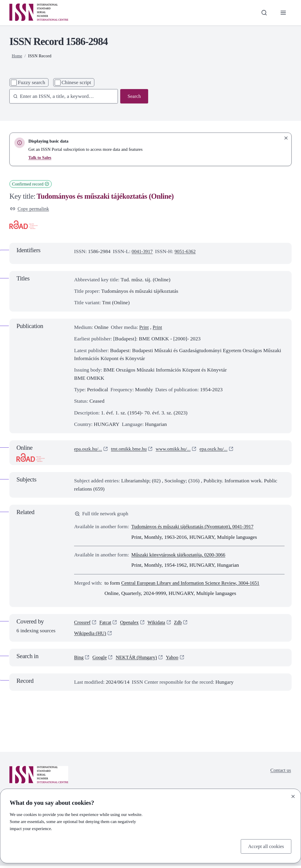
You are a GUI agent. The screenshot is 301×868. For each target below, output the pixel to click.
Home (17, 56)
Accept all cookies (265, 846)
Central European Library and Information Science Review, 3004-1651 (195, 584)
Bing (79, 660)
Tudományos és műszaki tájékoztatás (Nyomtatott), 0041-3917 (197, 528)
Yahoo (177, 660)
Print (144, 328)
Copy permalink (31, 209)
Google (101, 660)
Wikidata (160, 624)
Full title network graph (103, 514)
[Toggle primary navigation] (283, 13)
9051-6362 (187, 252)
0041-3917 (143, 252)
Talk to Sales (40, 158)
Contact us (280, 773)
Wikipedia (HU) (91, 635)
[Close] (293, 796)
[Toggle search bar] (263, 13)
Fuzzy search (32, 82)
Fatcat (107, 624)
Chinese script (76, 82)
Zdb (183, 624)
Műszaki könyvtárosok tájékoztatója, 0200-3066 (182, 556)
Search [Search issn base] (134, 96)
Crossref (83, 624)
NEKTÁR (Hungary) (139, 660)
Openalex (132, 624)
